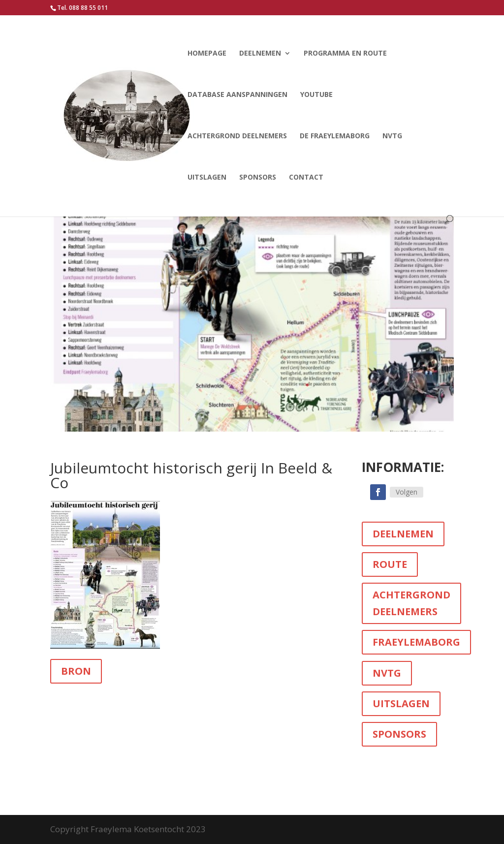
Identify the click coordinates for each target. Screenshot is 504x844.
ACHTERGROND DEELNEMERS (411, 603)
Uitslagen (207, 178)
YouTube (316, 95)
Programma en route (345, 54)
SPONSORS (399, 734)
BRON (76, 671)
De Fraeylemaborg (335, 136)
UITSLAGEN (401, 703)
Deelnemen (260, 54)
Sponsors (258, 178)
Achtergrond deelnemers (237, 136)
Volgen (407, 492)
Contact (306, 178)
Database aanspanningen (237, 95)
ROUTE (390, 564)
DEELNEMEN (403, 534)
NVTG (392, 136)
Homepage (207, 54)
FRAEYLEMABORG (416, 642)
